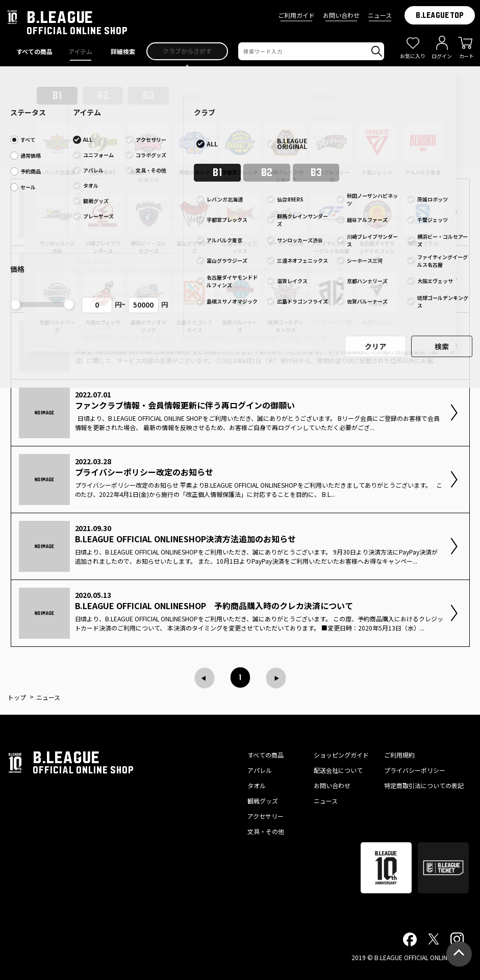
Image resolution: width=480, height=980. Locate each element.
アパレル (260, 770)
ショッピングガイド (341, 755)
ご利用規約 (399, 755)
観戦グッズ (263, 801)
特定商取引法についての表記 (424, 785)
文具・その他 (266, 831)
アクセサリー (266, 816)
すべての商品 (266, 755)
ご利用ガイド (296, 15)
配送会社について (338, 770)
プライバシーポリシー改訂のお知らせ (240, 77)
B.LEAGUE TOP (440, 15)
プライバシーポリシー (415, 770)
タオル (257, 785)
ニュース (380, 15)
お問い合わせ (341, 15)
